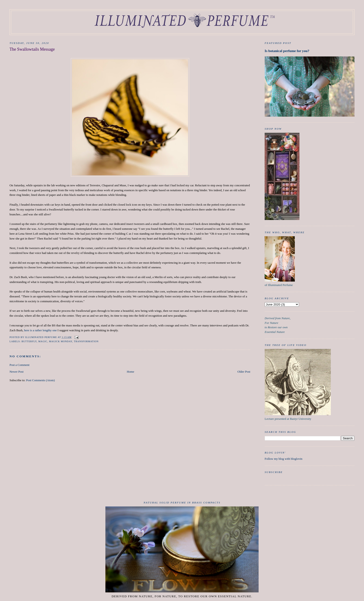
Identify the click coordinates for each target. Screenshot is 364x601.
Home (130, 372)
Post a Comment (19, 365)
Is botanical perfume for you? (287, 51)
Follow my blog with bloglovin (284, 459)
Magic (43, 341)
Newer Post (16, 372)
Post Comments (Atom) (40, 380)
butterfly (29, 341)
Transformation (86, 341)
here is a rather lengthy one (40, 330)
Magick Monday (61, 341)
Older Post (244, 372)
